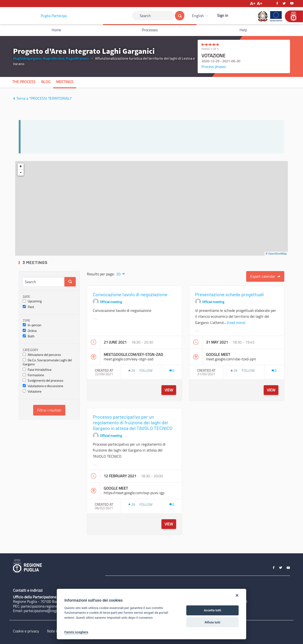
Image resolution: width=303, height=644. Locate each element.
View (169, 390)
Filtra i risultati (49, 410)
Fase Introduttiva (37, 370)
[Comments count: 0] (172, 370)
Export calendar (265, 276)
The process (24, 82)
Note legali (56, 631)
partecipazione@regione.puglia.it (50, 611)
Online (30, 331)
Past (28, 307)
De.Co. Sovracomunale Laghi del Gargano (47, 362)
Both (29, 336)
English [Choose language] (198, 16)
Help (243, 30)
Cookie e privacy (26, 631)
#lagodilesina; (54, 58)
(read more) (236, 322)
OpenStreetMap (277, 254)
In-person (32, 325)
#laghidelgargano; (27, 58)
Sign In (223, 15)
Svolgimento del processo (43, 381)
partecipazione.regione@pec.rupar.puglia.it (55, 606)
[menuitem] (201, 16)
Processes (150, 30)
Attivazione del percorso (42, 355)
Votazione (32, 391)
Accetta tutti (212, 610)
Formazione (33, 375)
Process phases (214, 67)
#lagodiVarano (77, 58)
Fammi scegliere (76, 632)
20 (118, 274)
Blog (46, 82)
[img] (14, 98)
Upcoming (32, 301)
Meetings (65, 82)
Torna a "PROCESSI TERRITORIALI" (43, 98)
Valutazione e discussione (43, 386)
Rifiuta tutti (213, 622)
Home (56, 30)
